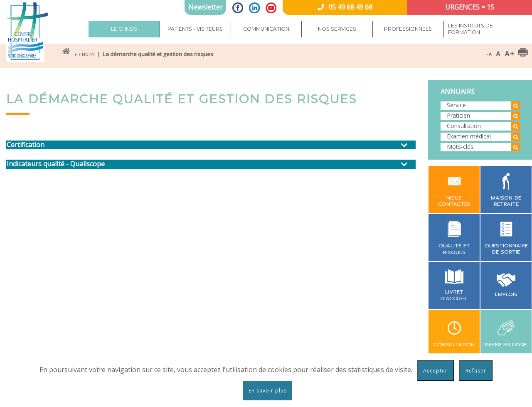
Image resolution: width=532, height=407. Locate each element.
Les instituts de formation (470, 29)
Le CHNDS (124, 29)
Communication (266, 29)
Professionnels (408, 29)
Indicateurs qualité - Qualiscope (56, 164)
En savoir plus (268, 391)
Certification (26, 145)
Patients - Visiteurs (195, 29)
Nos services (337, 29)
